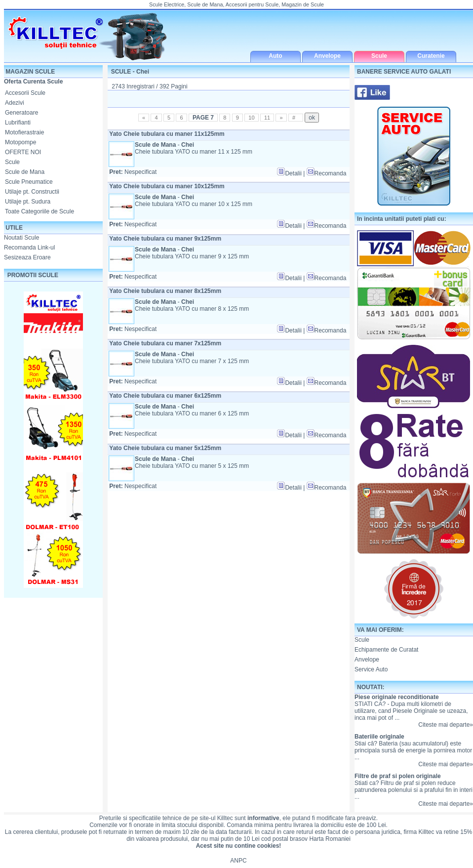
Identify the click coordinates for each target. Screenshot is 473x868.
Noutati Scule (21, 238)
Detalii (289, 173)
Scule (12, 162)
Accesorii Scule (25, 93)
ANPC (238, 861)
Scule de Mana (25, 172)
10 (251, 118)
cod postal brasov (284, 839)
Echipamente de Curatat (386, 650)
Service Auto (371, 669)
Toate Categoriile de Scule (39, 211)
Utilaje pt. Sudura (28, 202)
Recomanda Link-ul (29, 248)
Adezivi (15, 103)
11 (267, 118)
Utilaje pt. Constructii (32, 192)
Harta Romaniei (330, 839)
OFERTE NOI (23, 152)
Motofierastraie (24, 132)
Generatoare (21, 113)
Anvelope (367, 660)
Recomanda (327, 173)
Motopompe (20, 142)
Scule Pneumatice (29, 182)
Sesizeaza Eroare (27, 257)
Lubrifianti (18, 123)
